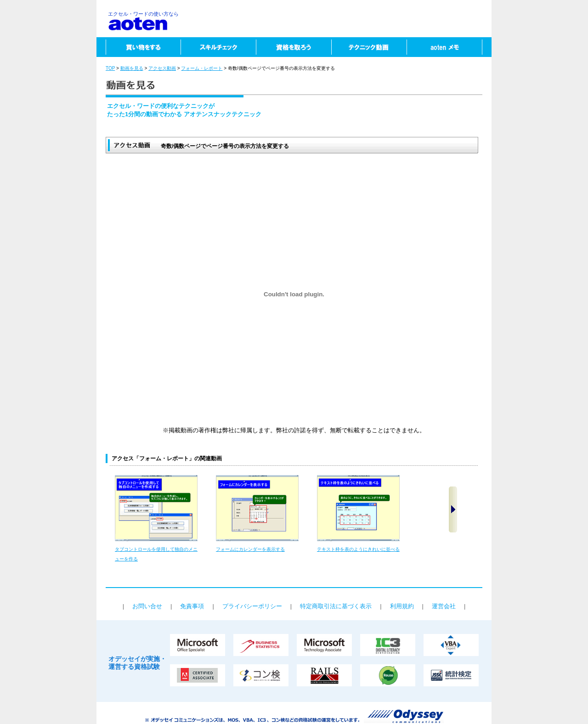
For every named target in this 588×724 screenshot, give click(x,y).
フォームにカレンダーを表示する (250, 549)
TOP (110, 68)
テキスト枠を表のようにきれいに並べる (358, 549)
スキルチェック (218, 47)
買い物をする (139, 47)
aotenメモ (449, 47)
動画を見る (132, 68)
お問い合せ (147, 606)
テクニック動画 (369, 47)
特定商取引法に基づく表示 (336, 606)
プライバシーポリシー (252, 606)
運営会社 (444, 606)
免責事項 (192, 606)
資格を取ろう (294, 47)
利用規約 (402, 606)
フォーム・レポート (202, 68)
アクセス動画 (162, 68)
